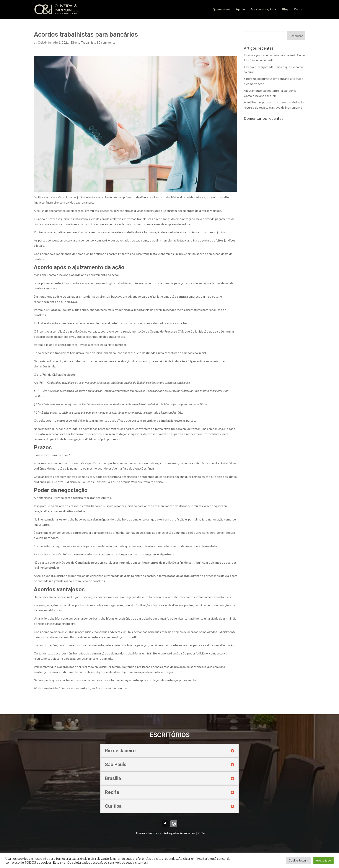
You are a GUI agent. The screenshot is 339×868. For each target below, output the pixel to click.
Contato (300, 9)
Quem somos (221, 9)
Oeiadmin (44, 42)
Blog (285, 9)
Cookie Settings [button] (299, 860)
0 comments (107, 42)
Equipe (240, 9)
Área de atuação (261, 9)
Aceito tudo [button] (324, 860)
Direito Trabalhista (84, 42)
